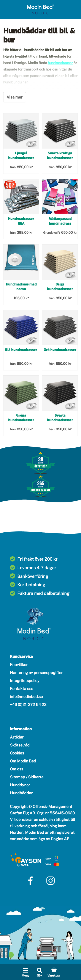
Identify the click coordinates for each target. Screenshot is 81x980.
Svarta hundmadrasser (60, 418)
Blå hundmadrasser (21, 350)
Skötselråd (20, 745)
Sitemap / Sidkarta (27, 777)
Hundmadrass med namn (21, 287)
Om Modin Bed (23, 761)
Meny (25, 975)
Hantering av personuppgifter (36, 673)
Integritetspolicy (25, 681)
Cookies (17, 753)
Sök (40, 975)
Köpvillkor (19, 665)
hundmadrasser (60, 63)
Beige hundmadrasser (60, 287)
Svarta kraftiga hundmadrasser (60, 156)
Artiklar (17, 737)
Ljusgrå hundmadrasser (21, 156)
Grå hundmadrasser (60, 350)
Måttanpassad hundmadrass (60, 221)
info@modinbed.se (26, 697)
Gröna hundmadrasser (21, 418)
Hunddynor (20, 785)
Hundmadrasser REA (21, 221)
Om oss (17, 769)
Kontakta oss (21, 689)
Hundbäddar (21, 793)
